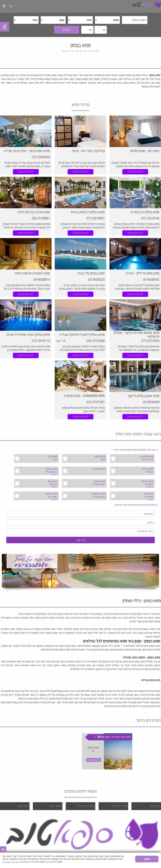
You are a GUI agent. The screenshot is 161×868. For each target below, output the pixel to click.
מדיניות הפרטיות (10, 862)
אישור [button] (147, 859)
